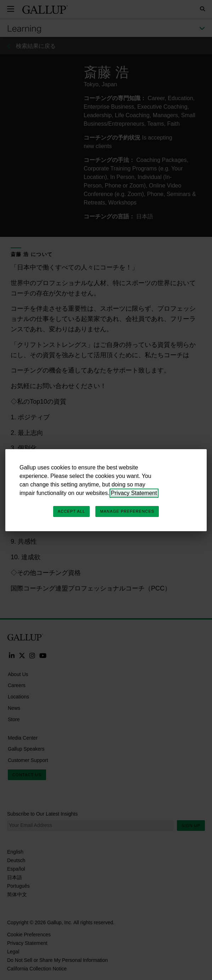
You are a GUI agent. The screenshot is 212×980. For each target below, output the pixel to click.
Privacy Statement (134, 493)
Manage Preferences (127, 511)
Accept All (71, 511)
